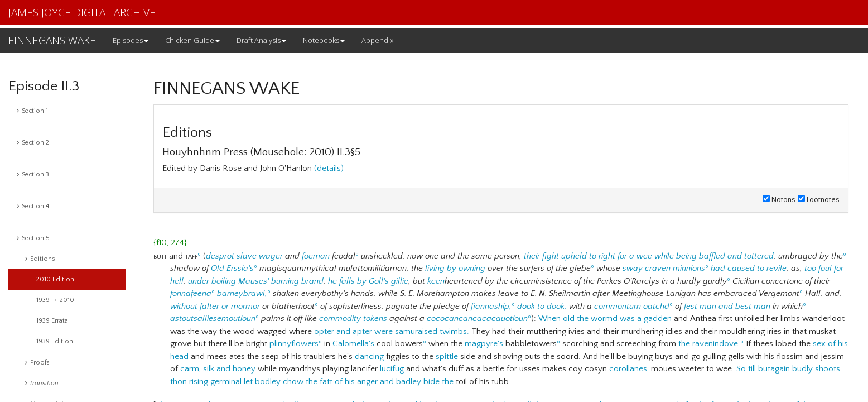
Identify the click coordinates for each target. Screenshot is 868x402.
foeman (316, 256)
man (708, 306)
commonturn (618, 306)
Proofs (37, 363)
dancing (369, 356)
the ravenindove (708, 344)
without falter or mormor (215, 306)
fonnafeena (191, 293)
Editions (40, 259)
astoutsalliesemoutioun (213, 319)
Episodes (131, 40)
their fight (541, 256)
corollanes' (629, 369)
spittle (447, 356)
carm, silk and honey (218, 369)
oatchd (656, 306)
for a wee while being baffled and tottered (696, 256)
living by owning (455, 268)
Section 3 (33, 174)
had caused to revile (749, 268)
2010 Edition (55, 279)
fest (691, 306)
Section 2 (33, 143)
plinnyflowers (294, 344)
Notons (779, 200)
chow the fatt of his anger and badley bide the (368, 382)
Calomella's (353, 344)
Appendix (377, 40)
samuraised (416, 331)
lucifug (392, 369)
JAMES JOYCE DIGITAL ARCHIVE (82, 12)
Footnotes (819, 200)
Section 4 (33, 206)
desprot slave (231, 256)
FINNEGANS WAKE (52, 40)
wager (271, 256)
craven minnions (675, 268)
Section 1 (32, 111)
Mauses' (254, 281)
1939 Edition (55, 341)
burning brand (297, 281)
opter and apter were (353, 331)
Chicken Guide (192, 40)
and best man (744, 306)
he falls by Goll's (358, 281)
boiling (224, 281)
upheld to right (588, 256)
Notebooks (324, 40)
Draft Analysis (261, 40)
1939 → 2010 (55, 300)
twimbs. (454, 331)
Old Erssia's (232, 268)
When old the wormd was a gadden (605, 319)
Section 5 (33, 238)
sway (633, 268)
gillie (400, 281)
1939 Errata (52, 321)
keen (436, 281)
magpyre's (484, 344)
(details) (329, 168)
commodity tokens (353, 319)
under (199, 281)
